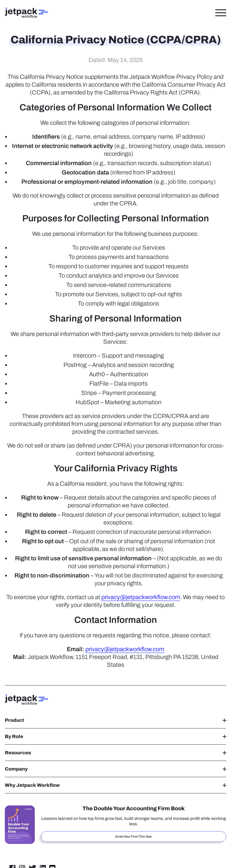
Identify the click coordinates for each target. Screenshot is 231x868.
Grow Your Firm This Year (134, 836)
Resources (115, 753)
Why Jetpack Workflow (115, 785)
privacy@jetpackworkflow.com (141, 597)
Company (115, 769)
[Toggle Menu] (221, 13)
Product (115, 720)
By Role (115, 736)
